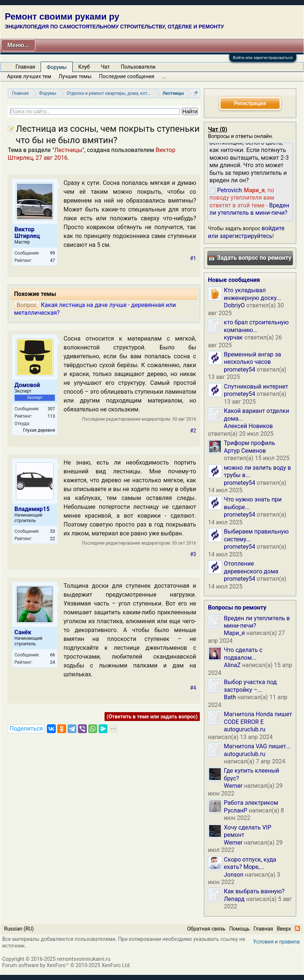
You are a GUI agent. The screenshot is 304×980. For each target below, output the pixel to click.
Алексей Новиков (248, 426)
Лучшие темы (75, 76)
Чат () (218, 129)
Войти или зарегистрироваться (263, 58)
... (164, 76)
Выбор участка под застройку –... (250, 686)
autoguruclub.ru (245, 729)
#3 (193, 554)
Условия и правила (276, 942)
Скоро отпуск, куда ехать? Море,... (250, 863)
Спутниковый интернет (256, 387)
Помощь (239, 929)
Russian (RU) (19, 929)
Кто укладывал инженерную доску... (252, 294)
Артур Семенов (245, 451)
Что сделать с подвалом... (243, 654)
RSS (297, 928)
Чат (105, 67)
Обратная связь (206, 929)
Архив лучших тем (29, 76)
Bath (230, 697)
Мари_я (234, 633)
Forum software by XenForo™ (66, 965)
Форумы (57, 67)
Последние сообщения (127, 76)
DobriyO (234, 305)
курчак (233, 337)
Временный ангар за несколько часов (252, 358)
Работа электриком (251, 803)
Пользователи (138, 67)
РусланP (235, 810)
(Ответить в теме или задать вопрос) (152, 717)
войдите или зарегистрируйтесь (246, 232)
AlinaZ (232, 665)
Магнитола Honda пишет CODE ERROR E (258, 718)
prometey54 (240, 370)
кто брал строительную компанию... (256, 326)
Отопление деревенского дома (251, 567)
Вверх (284, 929)
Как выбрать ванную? (254, 891)
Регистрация (250, 103)
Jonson (234, 875)
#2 (193, 431)
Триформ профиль (250, 443)
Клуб (84, 67)
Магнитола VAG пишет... (257, 746)
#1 (193, 258)
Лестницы (68, 150)
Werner (233, 786)
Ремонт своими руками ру (62, 16)
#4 (193, 688)
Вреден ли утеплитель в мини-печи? (249, 209)
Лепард (234, 899)
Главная (25, 67)
